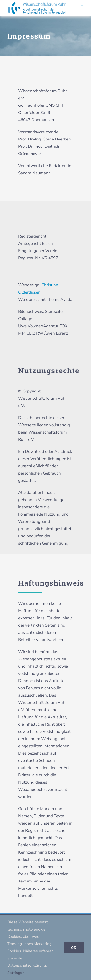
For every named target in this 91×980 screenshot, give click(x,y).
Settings (16, 973)
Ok (74, 948)
